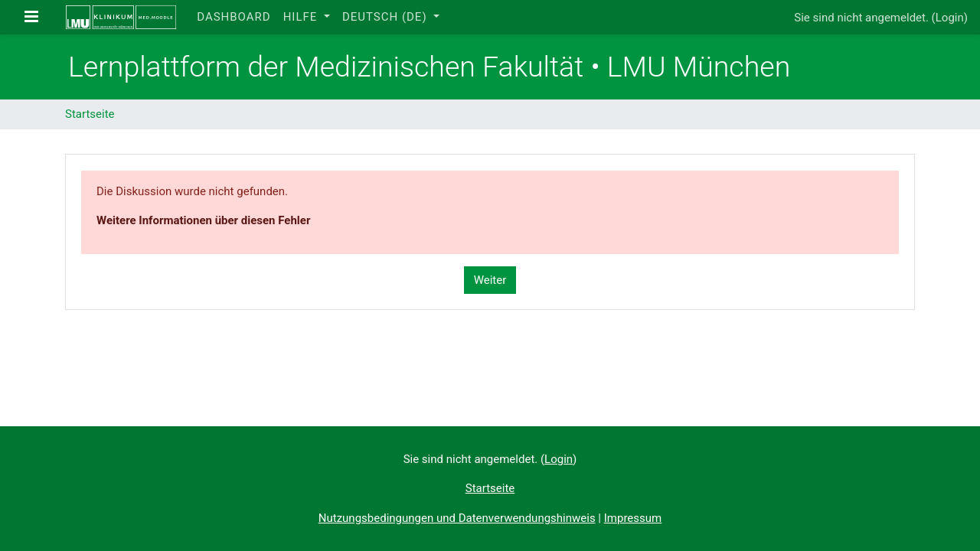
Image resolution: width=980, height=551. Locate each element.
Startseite (90, 114)
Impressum (633, 518)
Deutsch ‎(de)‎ (386, 17)
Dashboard (234, 17)
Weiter (490, 280)
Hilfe (302, 17)
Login (950, 18)
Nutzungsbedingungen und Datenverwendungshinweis (457, 518)
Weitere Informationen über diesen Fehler (203, 220)
